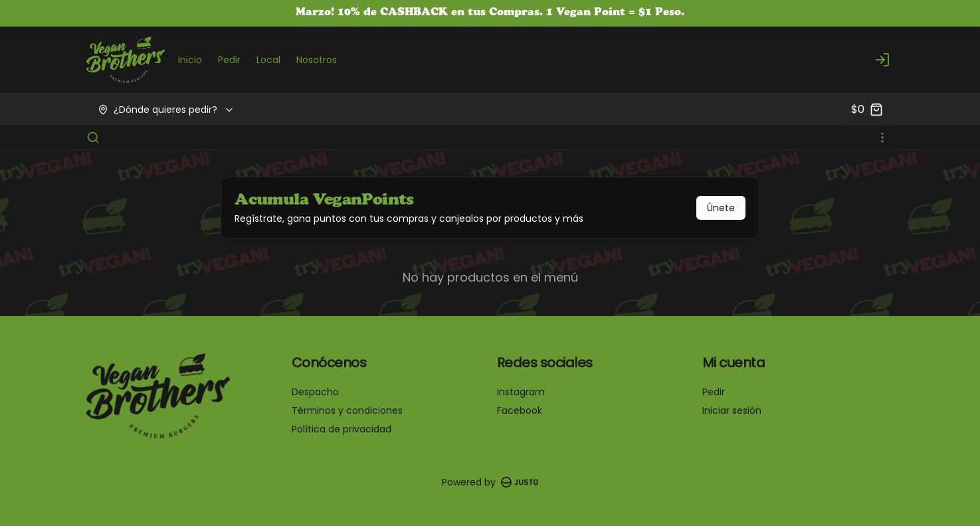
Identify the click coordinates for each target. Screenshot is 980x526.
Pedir (229, 60)
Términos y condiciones (347, 410)
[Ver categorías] (882, 137)
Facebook (520, 410)
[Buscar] (93, 137)
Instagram (521, 392)
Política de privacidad (342, 429)
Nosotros (317, 60)
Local (268, 60)
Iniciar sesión (732, 410)
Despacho (315, 392)
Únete (721, 208)
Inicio (190, 60)
